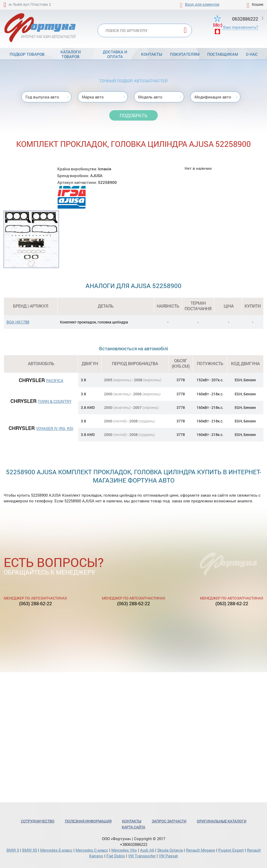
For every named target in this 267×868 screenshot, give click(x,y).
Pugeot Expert (231, 850)
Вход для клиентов (202, 4)
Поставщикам (223, 54)
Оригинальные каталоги (222, 821)
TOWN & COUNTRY (55, 401)
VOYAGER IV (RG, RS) (55, 428)
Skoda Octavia (170, 850)
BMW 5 (13, 850)
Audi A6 (147, 850)
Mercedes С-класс (92, 850)
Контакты (152, 54)
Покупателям (185, 54)
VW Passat (168, 856)
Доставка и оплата (115, 54)
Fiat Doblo (116, 856)
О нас (252, 54)
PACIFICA (55, 380)
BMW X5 (30, 850)
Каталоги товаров (71, 54)
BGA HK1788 (18, 322)
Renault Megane (201, 850)
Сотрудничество (38, 821)
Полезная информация (88, 821)
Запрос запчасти (169, 821)
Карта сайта (133, 827)
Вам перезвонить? (241, 27)
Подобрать (133, 115)
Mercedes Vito (124, 850)
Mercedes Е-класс (56, 850)
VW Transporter (142, 856)
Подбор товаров (27, 54)
